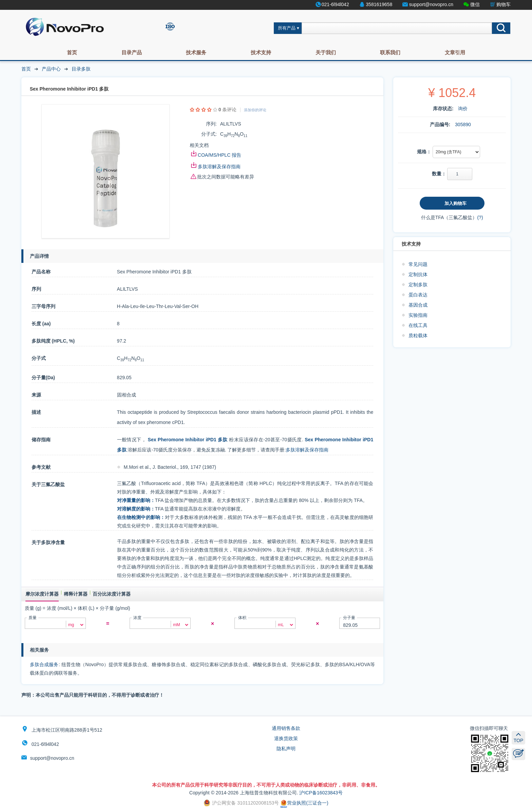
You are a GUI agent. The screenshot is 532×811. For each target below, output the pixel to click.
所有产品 (287, 28)
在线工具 (418, 325)
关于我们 (326, 52)
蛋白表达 (418, 295)
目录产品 (132, 52)
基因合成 (418, 305)
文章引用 (455, 52)
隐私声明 (286, 749)
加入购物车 (455, 203)
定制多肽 (418, 285)
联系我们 (390, 52)
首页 (72, 52)
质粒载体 (418, 335)
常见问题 (418, 264)
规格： (424, 152)
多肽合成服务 (44, 664)
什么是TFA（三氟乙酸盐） (449, 217)
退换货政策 (286, 738)
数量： (439, 174)
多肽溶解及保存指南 (219, 167)
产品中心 (51, 69)
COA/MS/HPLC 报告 (220, 155)
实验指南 (418, 315)
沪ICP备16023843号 (321, 793)
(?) (480, 217)
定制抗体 (418, 274)
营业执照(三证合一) (304, 803)
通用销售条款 (286, 728)
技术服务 (196, 52)
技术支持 (261, 52)
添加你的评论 (255, 110)
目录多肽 (81, 69)
